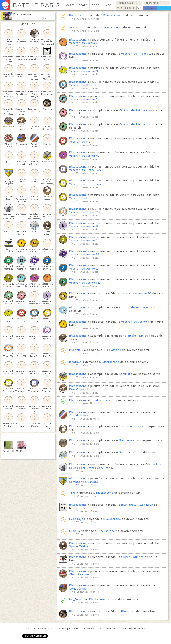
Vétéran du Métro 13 (134, 308)
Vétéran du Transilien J (86, 184)
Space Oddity (79, 546)
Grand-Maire (79, 415)
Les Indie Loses (130, 426)
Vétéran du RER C (82, 198)
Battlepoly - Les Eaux (137, 505)
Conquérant (78, 589)
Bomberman (127, 440)
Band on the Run (131, 336)
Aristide (75, 28)
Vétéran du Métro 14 (84, 254)
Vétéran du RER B (82, 85)
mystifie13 (76, 350)
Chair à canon (79, 574)
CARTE (70, 5)
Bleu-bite (128, 611)
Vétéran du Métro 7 (133, 110)
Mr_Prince (77, 599)
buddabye (76, 519)
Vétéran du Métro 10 (136, 293)
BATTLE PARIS (36, 5)
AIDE (109, 5)
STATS (83, 5)
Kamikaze (126, 374)
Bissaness (76, 15)
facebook (150, 8)
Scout (123, 452)
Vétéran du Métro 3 (83, 240)
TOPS (96, 5)
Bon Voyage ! (79, 389)
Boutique (140, 629)
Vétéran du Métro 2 (83, 269)
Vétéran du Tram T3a (85, 212)
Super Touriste (132, 557)
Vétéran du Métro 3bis (85, 99)
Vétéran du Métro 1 (135, 322)
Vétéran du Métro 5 (83, 43)
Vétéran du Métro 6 (133, 124)
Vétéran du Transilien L (86, 170)
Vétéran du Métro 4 (84, 156)
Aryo (72, 493)
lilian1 (73, 531)
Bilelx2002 (99, 400)
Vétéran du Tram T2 (136, 54)
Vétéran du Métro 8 (83, 226)
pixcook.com (79, 629)
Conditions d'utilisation (117, 629)
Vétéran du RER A (82, 142)
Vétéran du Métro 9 (84, 71)
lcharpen (75, 362)
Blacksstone (22, 14)
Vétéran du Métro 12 (84, 283)
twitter (164, 8)
